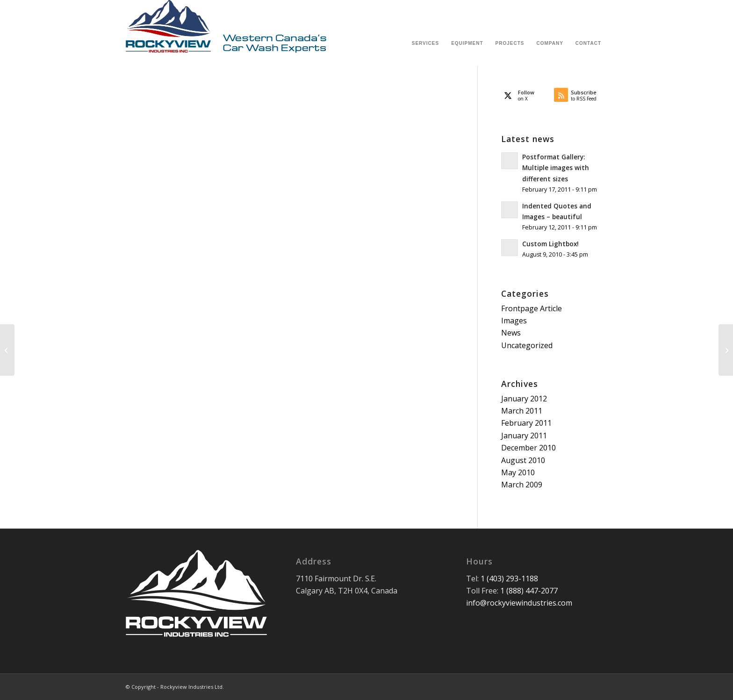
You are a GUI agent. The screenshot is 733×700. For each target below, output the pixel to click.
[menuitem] (425, 33)
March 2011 (522, 411)
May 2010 (518, 472)
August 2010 (523, 460)
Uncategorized (527, 345)
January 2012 (524, 399)
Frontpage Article (532, 308)
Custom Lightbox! (550, 244)
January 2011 (524, 436)
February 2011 (526, 423)
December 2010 (528, 448)
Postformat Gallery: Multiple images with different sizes (556, 168)
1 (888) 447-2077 (529, 591)
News (511, 333)
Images (514, 321)
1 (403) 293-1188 (509, 579)
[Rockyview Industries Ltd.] (226, 33)
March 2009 (522, 485)
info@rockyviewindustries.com (519, 603)
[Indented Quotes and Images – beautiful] (7, 350)
